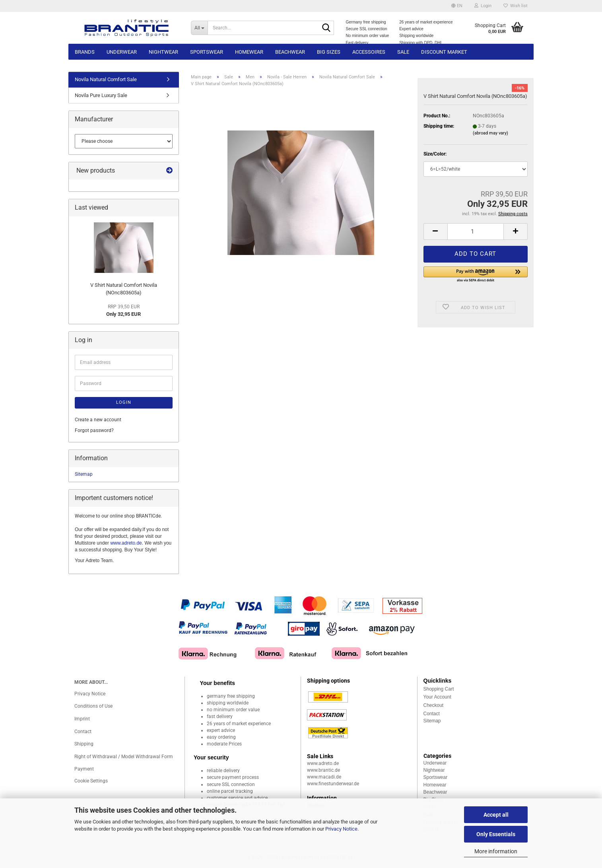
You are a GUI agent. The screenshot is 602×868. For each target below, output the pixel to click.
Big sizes (329, 52)
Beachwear (290, 52)
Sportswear (207, 52)
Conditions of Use (93, 706)
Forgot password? (94, 430)
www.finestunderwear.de (333, 784)
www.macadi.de (324, 777)
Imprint (82, 719)
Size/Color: (435, 154)
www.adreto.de (126, 543)
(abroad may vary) (490, 133)
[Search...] (199, 28)
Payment (84, 769)
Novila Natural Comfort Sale (106, 79)
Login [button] (483, 6)
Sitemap (84, 474)
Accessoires (369, 52)
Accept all (496, 815)
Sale (403, 52)
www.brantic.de (323, 770)
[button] (457, 6)
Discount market (444, 52)
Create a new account (98, 420)
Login (124, 402)
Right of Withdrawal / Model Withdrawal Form (124, 757)
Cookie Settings (91, 781)
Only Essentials (496, 834)
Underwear (122, 52)
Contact (83, 732)
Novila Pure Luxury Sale (101, 95)
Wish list (516, 6)
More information (496, 851)
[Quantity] (476, 232)
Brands (85, 52)
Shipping (84, 744)
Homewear (249, 52)
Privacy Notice (341, 829)
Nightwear (163, 52)
